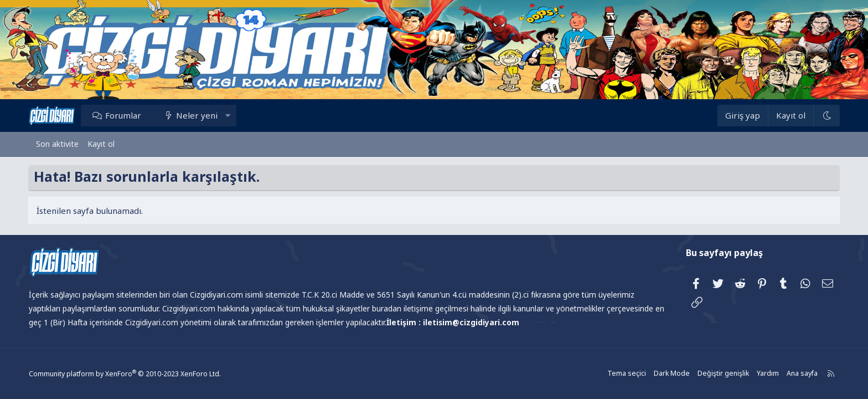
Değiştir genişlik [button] (714, 374)
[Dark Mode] (819, 116)
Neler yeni (205, 115)
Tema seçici (620, 374)
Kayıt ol (101, 144)
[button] (236, 115)
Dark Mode (664, 374)
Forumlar (131, 115)
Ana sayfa (792, 374)
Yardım (758, 374)
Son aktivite (57, 144)
